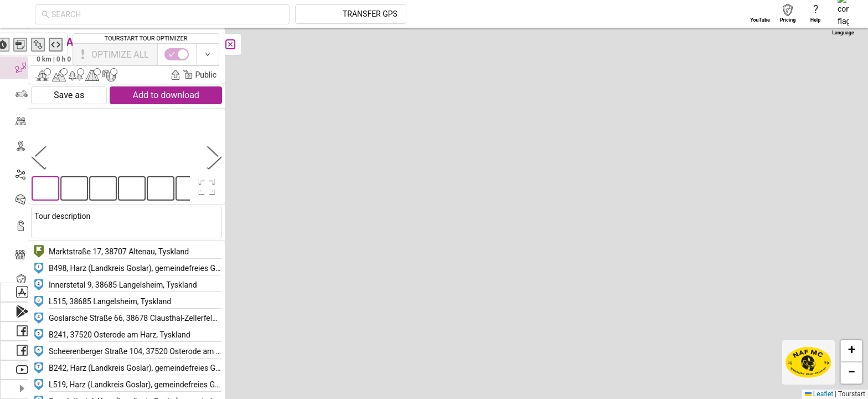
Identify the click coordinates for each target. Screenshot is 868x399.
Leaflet (819, 394)
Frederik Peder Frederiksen (186, 59)
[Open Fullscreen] (220, 187)
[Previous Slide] (55, 156)
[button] (550, 164)
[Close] (246, 44)
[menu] (22, 155)
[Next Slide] (230, 156)
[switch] (820, 54)
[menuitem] (22, 41)
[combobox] (267, 14)
